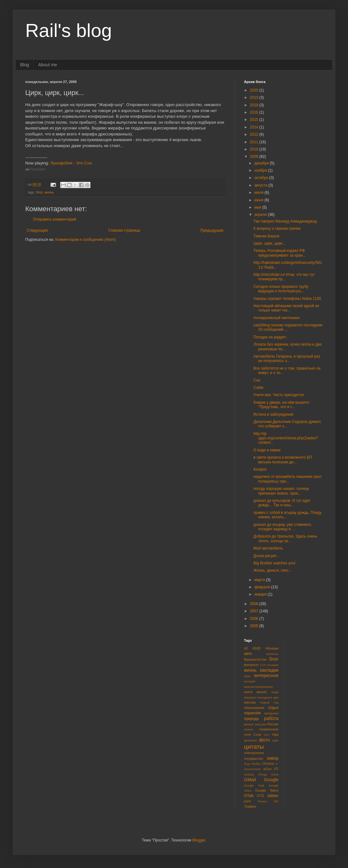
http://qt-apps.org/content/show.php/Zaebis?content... (286, 438)
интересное (266, 675)
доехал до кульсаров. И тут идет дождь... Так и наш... (282, 503)
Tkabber (250, 806)
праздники (271, 713)
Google (271, 780)
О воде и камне (267, 450)
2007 (255, 611)
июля (259, 193)
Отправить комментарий (55, 219)
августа (261, 185)
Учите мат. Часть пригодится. (279, 395)
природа (251, 719)
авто (248, 654)
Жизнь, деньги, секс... (273, 570)
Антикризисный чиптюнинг (277, 318)
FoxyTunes (38, 169)
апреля (261, 215)
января (261, 594)
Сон (257, 380)
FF (276, 769)
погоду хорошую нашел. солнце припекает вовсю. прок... (281, 491)
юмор (273, 758)
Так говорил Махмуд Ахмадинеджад (285, 221)
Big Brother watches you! (274, 563)
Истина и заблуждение (273, 414)
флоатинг (251, 740)
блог (39, 192)
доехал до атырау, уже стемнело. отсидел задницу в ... (283, 527)
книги (248, 692)
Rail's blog (69, 30)
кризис (262, 692)
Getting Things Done (261, 774)
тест (267, 735)
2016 (255, 112)
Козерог (260, 469)
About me (48, 65)
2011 (255, 142)
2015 (255, 120)
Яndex (256, 764)
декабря (262, 163)
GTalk (249, 796)
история (250, 681)
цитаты (254, 747)
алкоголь (272, 654)
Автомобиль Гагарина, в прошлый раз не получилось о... (287, 359)
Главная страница (124, 230)
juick (247, 801)
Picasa (262, 801)
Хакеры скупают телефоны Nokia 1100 (287, 299)
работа (271, 718)
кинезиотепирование (258, 687)
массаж (250, 702)
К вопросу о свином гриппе (277, 229)
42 (246, 648)
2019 (255, 98)
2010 (255, 149)
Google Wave (267, 790)
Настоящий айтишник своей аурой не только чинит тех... (286, 308)
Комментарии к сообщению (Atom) (85, 240)
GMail (250, 780)
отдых (273, 708)
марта (260, 580)
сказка (249, 729)
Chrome (268, 764)
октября (262, 178)
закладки (269, 670)
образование (254, 708)
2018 (255, 105)
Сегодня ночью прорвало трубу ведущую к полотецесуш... (281, 289)
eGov (267, 769)
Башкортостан (255, 659)
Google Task (254, 785)
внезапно (251, 665)
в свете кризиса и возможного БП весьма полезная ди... (283, 460)
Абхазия (272, 648)
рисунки (261, 724)
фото (264, 740)
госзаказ (273, 665)
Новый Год (269, 702)
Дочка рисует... (266, 556)
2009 (255, 157)
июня (259, 200)
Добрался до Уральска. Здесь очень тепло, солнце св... (285, 538)
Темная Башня (266, 236)
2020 (255, 90)
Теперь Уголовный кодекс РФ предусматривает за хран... (280, 253)
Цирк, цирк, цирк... (270, 243)
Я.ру (247, 764)
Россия (273, 724)
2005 (255, 626)
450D (257, 648)
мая (258, 207)
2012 (255, 134)
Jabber (273, 796)
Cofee (258, 388)
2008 (255, 604)
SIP (276, 801)
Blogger (199, 840)
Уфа (275, 734)
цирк (275, 740)
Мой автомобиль (268, 548)
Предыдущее (212, 230)
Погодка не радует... (271, 337)
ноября (261, 170)
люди (275, 692)
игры (247, 676)
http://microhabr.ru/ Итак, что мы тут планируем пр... (284, 277)
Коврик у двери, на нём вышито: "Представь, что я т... (282, 405)
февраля (263, 587)
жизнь (49, 192)
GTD (261, 796)
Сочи (257, 734)
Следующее (37, 230)
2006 (255, 619)
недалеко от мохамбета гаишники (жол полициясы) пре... (287, 479)
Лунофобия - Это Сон (71, 163)
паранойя (252, 713)
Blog (25, 65)
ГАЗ (263, 665)
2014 (255, 127)
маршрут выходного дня (261, 697)
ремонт (249, 724)
